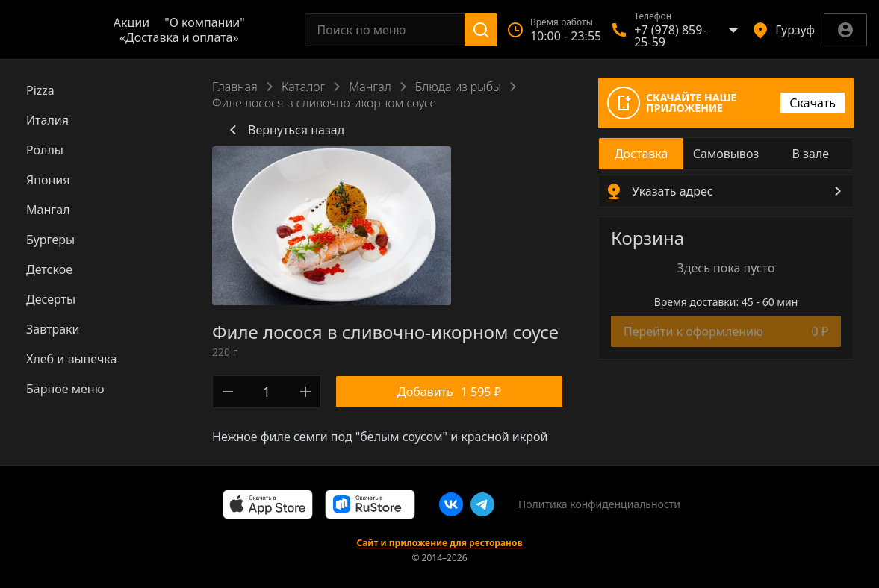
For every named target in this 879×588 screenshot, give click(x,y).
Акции (131, 22)
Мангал (370, 87)
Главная (235, 87)
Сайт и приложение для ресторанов (439, 543)
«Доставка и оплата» (179, 37)
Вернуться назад (284, 130)
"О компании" (205, 22)
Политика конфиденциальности (599, 504)
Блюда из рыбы (458, 87)
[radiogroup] (726, 154)
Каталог (303, 87)
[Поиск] (481, 30)
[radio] (641, 154)
